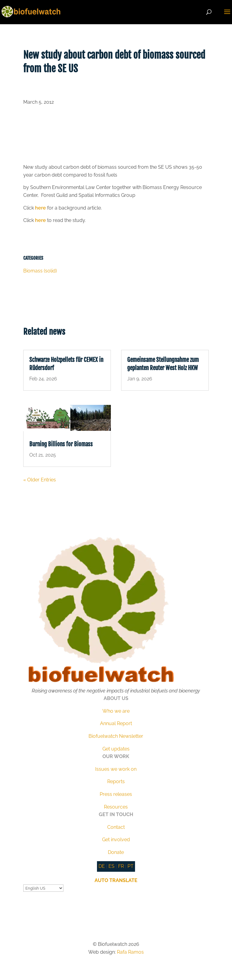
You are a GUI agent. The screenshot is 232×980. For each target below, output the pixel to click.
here (40, 208)
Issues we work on (116, 769)
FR (121, 866)
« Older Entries (40, 480)
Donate (116, 852)
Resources (116, 807)
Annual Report (116, 723)
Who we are (116, 711)
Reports (116, 781)
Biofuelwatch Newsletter (116, 736)
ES (111, 866)
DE (102, 866)
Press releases (116, 794)
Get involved (116, 840)
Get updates (116, 749)
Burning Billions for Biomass (61, 444)
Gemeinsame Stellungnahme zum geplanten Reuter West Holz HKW (163, 364)
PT (130, 866)
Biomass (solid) (40, 271)
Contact (116, 827)
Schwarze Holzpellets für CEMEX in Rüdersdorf (66, 364)
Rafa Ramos (130, 952)
